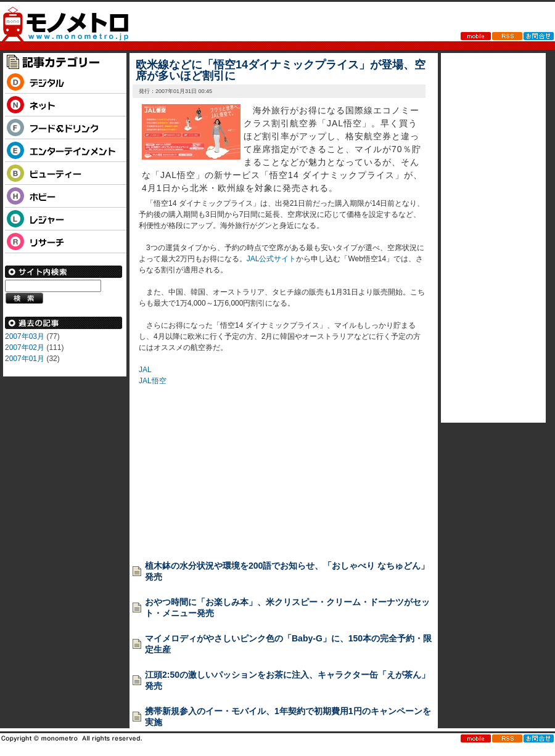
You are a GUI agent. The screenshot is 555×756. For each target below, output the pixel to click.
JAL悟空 (153, 381)
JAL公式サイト (272, 259)
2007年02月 (25, 348)
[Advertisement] (231, 463)
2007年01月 (25, 359)
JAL (145, 370)
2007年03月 (25, 336)
